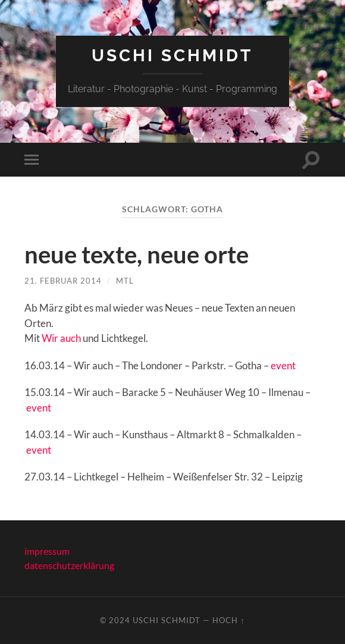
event (283, 365)
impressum (47, 551)
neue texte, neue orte (137, 255)
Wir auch (61, 338)
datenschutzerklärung (69, 565)
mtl (125, 281)
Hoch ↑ (228, 620)
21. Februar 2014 (63, 281)
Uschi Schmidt (172, 56)
